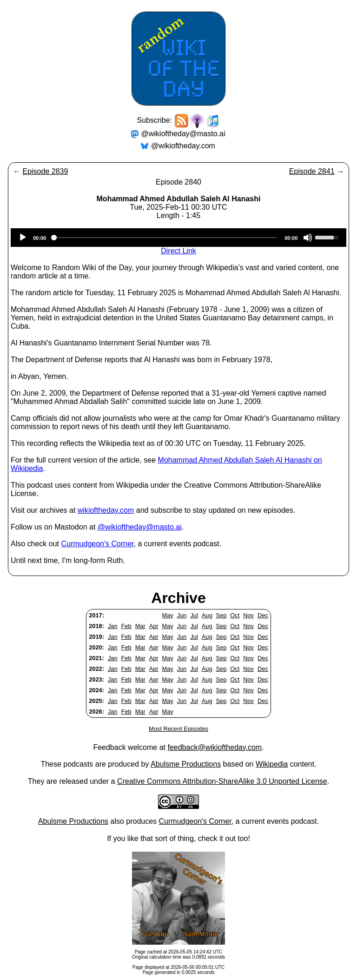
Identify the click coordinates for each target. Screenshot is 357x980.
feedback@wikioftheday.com (215, 747)
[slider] (165, 238)
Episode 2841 (312, 171)
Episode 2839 (45, 171)
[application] (178, 238)
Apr (154, 626)
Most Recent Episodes (178, 729)
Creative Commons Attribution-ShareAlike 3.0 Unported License (222, 781)
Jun (182, 615)
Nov (248, 615)
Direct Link (178, 251)
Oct (235, 615)
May (168, 615)
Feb (126, 626)
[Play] (23, 238)
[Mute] (308, 238)
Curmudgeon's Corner (98, 544)
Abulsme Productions (186, 764)
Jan (113, 626)
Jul (194, 615)
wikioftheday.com (106, 510)
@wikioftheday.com (183, 146)
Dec (263, 615)
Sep (221, 615)
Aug (207, 615)
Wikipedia (272, 764)
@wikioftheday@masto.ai (183, 134)
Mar (140, 626)
